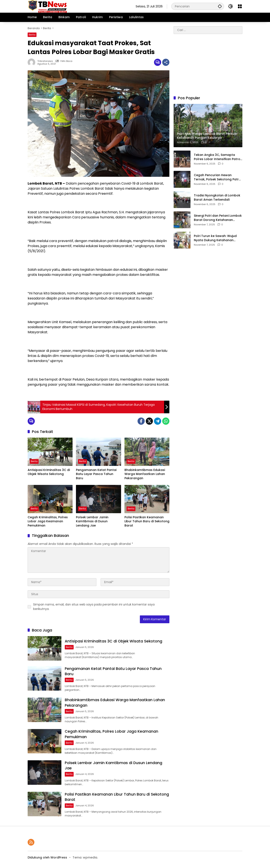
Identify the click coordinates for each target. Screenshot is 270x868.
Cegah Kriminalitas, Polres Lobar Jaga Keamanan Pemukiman (48, 521)
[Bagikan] (166, 62)
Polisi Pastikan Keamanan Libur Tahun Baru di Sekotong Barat (147, 521)
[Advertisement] (208, 65)
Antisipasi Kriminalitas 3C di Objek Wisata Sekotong (49, 472)
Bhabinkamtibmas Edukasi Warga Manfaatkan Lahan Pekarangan (145, 474)
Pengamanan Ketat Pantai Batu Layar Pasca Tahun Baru (96, 474)
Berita (32, 35)
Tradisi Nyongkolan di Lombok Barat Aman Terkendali (217, 198)
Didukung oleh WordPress (47, 857)
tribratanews (45, 61)
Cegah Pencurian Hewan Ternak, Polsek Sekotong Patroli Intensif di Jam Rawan (218, 177)
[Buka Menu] (240, 6)
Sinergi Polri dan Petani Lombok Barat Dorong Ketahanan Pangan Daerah (218, 218)
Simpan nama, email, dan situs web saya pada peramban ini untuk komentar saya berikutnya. (94, 607)
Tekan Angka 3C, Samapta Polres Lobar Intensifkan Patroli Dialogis (218, 157)
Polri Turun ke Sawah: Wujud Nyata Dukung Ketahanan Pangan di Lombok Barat (215, 238)
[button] (220, 6)
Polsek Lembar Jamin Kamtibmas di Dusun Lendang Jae (92, 521)
